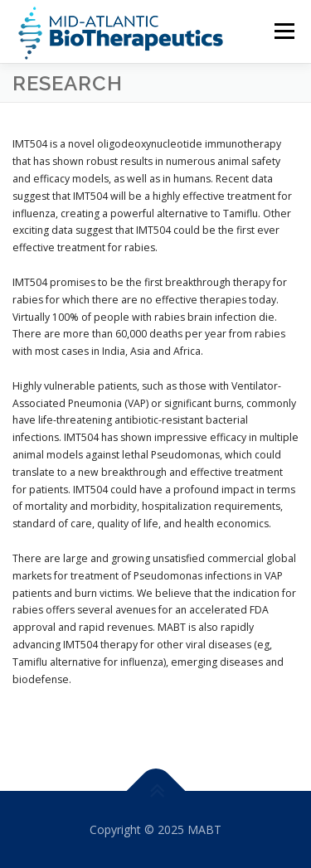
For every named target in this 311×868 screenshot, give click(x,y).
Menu (283, 31)
